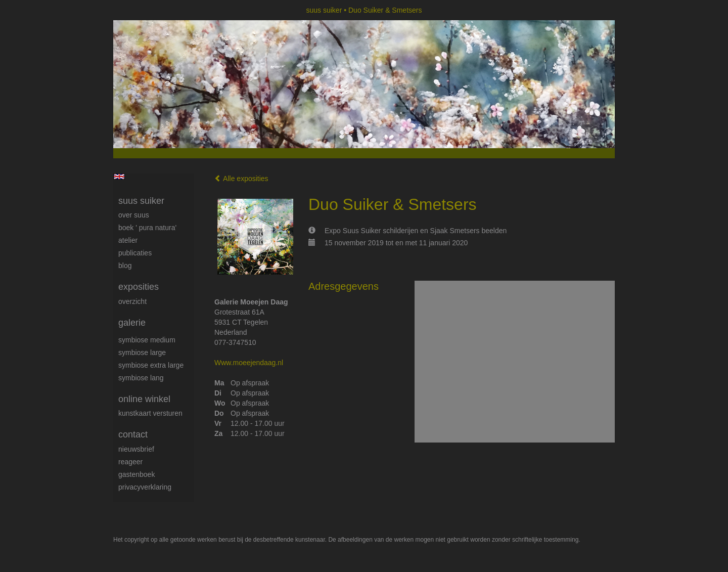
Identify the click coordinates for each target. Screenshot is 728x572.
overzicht (132, 301)
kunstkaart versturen (150, 413)
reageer (130, 462)
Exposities (139, 287)
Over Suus (134, 215)
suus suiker (324, 10)
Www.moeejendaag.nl (249, 363)
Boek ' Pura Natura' (147, 228)
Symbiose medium (147, 340)
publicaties (135, 253)
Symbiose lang (141, 378)
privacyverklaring (145, 487)
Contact (133, 434)
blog (125, 266)
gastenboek (136, 474)
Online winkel (144, 399)
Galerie (132, 323)
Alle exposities (241, 179)
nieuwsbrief (136, 449)
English (119, 177)
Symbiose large (142, 353)
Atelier (128, 240)
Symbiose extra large (151, 365)
